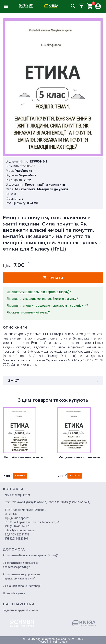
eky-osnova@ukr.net (17, 495)
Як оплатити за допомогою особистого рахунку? (42, 299)
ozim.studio (60, 642)
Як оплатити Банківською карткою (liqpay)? (39, 292)
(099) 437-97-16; (37, 502)
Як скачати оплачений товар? (28, 312)
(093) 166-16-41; (79, 502)
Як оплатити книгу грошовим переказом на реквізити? (47, 306)
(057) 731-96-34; (15, 502)
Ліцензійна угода (14, 593)
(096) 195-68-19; (58, 502)
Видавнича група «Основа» (21, 610)
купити (53, 278)
